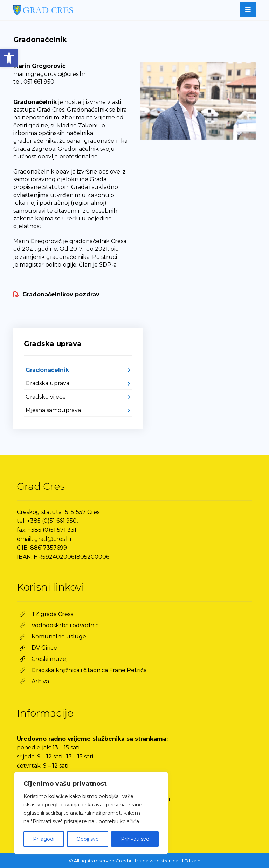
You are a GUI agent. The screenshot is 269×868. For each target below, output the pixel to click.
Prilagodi (44, 839)
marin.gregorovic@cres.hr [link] (50, 74)
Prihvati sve (135, 839)
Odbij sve (88, 839)
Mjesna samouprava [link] (53, 410)
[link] (9, 58)
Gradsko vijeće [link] (46, 397)
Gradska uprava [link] (47, 383)
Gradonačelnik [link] (47, 370)
